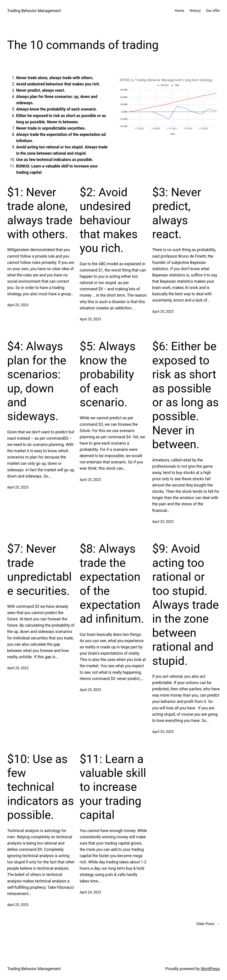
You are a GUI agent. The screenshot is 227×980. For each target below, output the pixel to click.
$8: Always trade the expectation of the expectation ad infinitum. (112, 584)
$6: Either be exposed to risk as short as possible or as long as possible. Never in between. (186, 395)
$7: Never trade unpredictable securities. (39, 570)
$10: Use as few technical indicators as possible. (40, 787)
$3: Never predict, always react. (177, 213)
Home (179, 11)
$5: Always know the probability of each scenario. (108, 374)
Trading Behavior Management (34, 11)
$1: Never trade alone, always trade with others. (40, 213)
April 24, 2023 (90, 892)
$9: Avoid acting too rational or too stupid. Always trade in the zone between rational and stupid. (186, 605)
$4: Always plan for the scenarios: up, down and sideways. (37, 381)
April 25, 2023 (18, 305)
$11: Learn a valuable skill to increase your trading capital (113, 787)
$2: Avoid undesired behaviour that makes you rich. (109, 220)
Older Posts (208, 924)
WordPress (210, 969)
